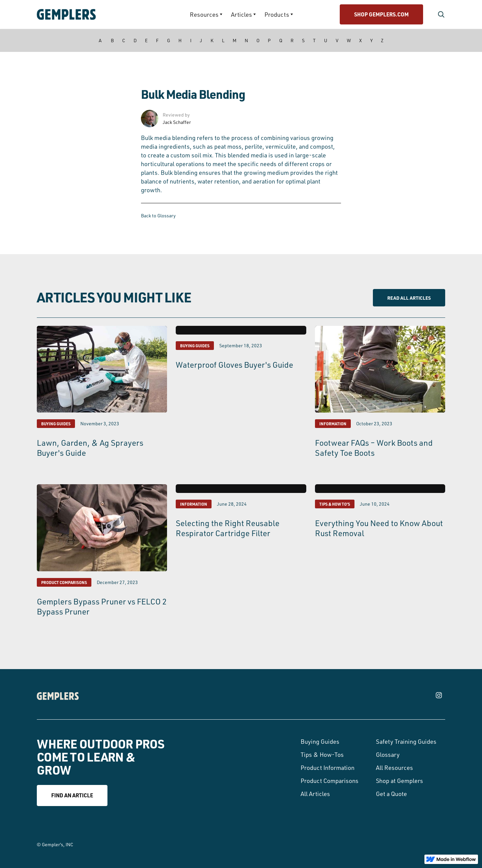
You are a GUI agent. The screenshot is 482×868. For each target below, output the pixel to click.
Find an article (72, 795)
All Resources (394, 768)
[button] (206, 14)
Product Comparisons (330, 781)
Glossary (388, 754)
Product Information (328, 768)
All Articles (315, 794)
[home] (86, 14)
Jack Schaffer (177, 122)
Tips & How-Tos (322, 754)
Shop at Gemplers (399, 781)
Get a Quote (391, 794)
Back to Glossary (158, 215)
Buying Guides (320, 741)
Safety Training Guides (406, 741)
